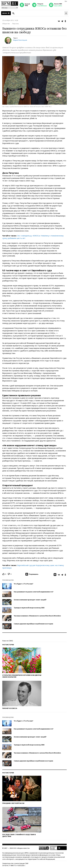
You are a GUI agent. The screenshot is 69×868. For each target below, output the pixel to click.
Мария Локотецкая (20, 40)
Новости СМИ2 (8, 641)
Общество (6, 24)
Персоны (15, 24)
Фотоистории (8, 645)
